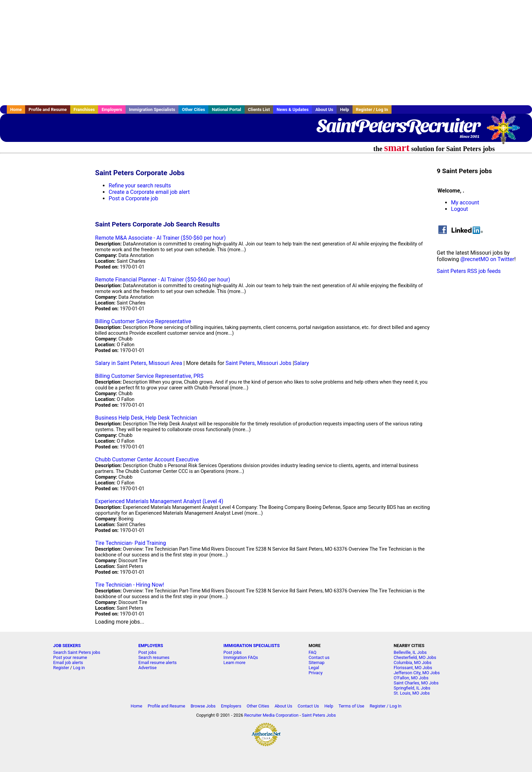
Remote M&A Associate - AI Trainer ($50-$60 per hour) (160, 238)
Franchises (84, 109)
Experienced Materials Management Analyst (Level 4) (159, 501)
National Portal (226, 109)
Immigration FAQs (241, 657)
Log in (79, 668)
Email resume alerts (158, 663)
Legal (314, 668)
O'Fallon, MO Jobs (411, 678)
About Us (324, 109)
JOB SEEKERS (67, 646)
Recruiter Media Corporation (271, 715)
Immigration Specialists (152, 109)
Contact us (319, 657)
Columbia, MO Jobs (412, 663)
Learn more (235, 663)
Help (345, 109)
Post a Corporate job (133, 198)
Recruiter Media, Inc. (507, 131)
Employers (112, 109)
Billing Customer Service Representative (143, 321)
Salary (302, 363)
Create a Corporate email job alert (149, 192)
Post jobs (147, 652)
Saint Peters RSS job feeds (469, 271)
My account (465, 203)
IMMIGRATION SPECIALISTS (252, 646)
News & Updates (292, 109)
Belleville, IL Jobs (410, 652)
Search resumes (154, 657)
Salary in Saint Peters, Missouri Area (138, 363)
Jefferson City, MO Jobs (417, 673)
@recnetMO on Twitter (487, 259)
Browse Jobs (203, 706)
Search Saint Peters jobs (77, 652)
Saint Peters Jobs (319, 715)
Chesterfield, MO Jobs (415, 657)
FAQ (312, 652)
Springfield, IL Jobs (412, 688)
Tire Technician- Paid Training (130, 543)
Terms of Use (351, 706)
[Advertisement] (266, 53)
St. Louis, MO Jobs (412, 693)
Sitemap (316, 663)
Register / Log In (372, 109)
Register (61, 668)
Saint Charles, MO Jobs (416, 683)
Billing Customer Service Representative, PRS (149, 376)
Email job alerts (68, 663)
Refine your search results (140, 186)
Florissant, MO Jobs (413, 668)
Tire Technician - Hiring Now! (129, 585)
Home (16, 109)
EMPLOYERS (151, 646)
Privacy (315, 673)
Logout (459, 209)
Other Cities (193, 109)
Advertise (148, 668)
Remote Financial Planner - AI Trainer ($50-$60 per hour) (163, 280)
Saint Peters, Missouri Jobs (259, 363)
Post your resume (70, 657)
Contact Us (308, 706)
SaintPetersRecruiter (398, 126)
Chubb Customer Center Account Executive (147, 459)
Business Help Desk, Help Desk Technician (146, 418)
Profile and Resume (48, 109)
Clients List (259, 109)
